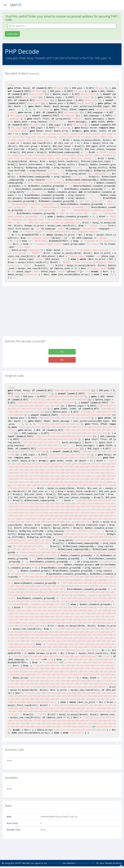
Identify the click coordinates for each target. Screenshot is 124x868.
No (62, 360)
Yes (62, 352)
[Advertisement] (30, 313)
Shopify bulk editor (86, 863)
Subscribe (12, 34)
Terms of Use (55, 863)
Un (16, 5)
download (34, 74)
